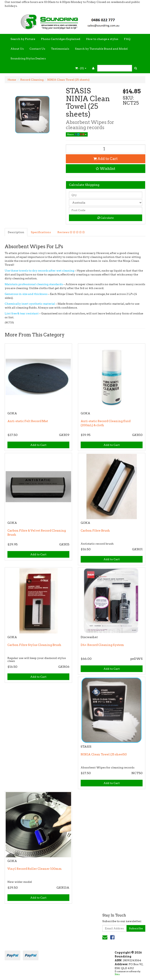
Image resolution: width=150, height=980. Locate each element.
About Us (17, 49)
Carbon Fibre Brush (95, 531)
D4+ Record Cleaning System (102, 645)
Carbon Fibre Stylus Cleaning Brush (34, 645)
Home (12, 80)
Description (16, 232)
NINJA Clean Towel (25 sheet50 (104, 754)
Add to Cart (105, 159)
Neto (117, 974)
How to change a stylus (102, 39)
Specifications (41, 232)
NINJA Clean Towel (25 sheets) (68, 80)
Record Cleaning (32, 80)
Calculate (106, 218)
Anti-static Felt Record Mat (28, 421)
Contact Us (37, 49)
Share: (77, 134)
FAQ (127, 39)
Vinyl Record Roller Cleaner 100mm (35, 869)
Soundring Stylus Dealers (28, 58)
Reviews (71, 232)
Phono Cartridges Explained (61, 39)
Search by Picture (23, 39)
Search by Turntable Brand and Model (101, 49)
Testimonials (60, 49)
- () (81, 68)
